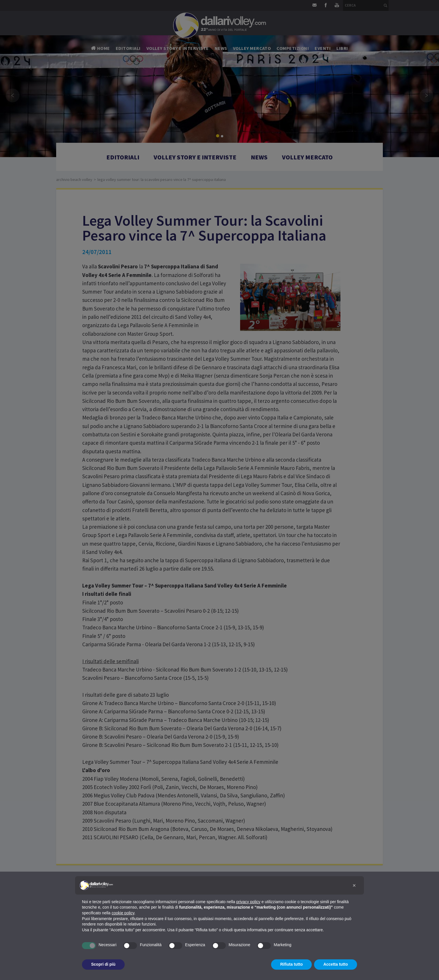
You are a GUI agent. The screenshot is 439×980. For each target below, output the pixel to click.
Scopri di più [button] (103, 964)
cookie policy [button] (123, 913)
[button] (354, 885)
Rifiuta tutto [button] (292, 964)
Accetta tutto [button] (336, 964)
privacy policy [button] (248, 902)
